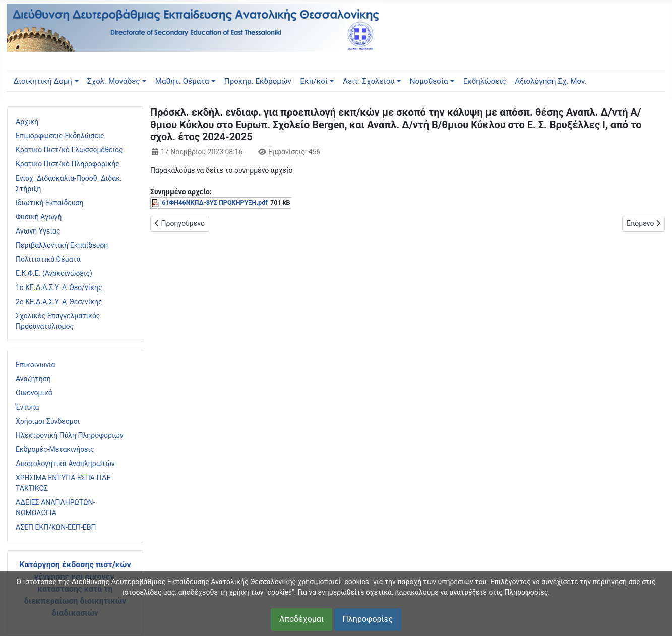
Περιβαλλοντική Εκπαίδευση (62, 245)
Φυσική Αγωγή (39, 217)
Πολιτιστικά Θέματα (48, 259)
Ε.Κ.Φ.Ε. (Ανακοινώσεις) (54, 273)
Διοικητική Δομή (42, 81)
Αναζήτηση (33, 379)
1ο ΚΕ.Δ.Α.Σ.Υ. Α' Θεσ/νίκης (59, 287)
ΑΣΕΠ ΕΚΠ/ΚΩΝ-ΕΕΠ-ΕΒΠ (56, 527)
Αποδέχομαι (301, 619)
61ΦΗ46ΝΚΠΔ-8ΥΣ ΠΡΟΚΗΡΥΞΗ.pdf (215, 203)
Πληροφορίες (368, 619)
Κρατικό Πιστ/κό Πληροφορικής (68, 164)
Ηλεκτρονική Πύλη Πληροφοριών (70, 435)
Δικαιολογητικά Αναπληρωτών (65, 464)
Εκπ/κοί (314, 81)
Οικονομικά (34, 393)
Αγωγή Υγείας (38, 231)
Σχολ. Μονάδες (114, 81)
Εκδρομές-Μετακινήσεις (55, 449)
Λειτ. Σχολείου (369, 81)
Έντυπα (27, 407)
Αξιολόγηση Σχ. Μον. (551, 81)
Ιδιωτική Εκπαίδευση (49, 203)
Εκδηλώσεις (485, 81)
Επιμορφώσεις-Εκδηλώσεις (60, 136)
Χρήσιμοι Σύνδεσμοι (48, 421)
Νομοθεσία (429, 81)
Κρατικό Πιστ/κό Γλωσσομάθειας (69, 150)
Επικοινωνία (35, 365)
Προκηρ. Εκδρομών (258, 81)
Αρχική (27, 122)
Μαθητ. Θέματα (182, 81)
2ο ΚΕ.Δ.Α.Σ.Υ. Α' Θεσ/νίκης (59, 302)
